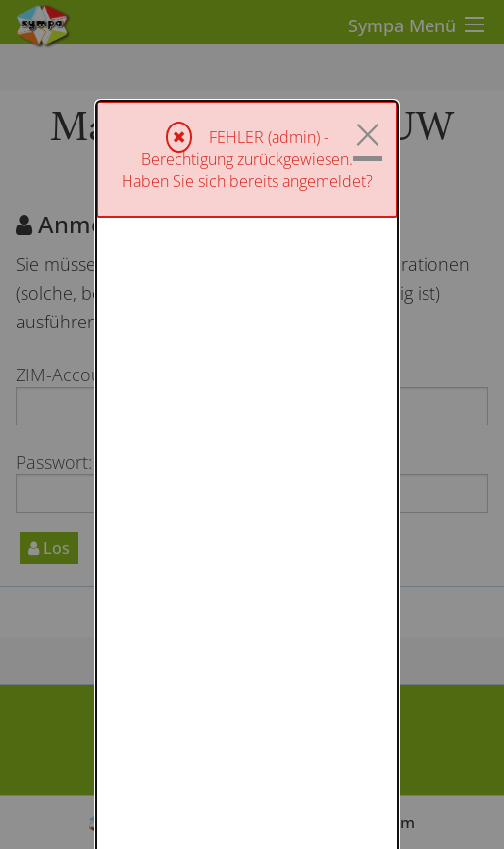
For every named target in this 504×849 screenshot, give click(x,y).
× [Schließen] (368, 33)
